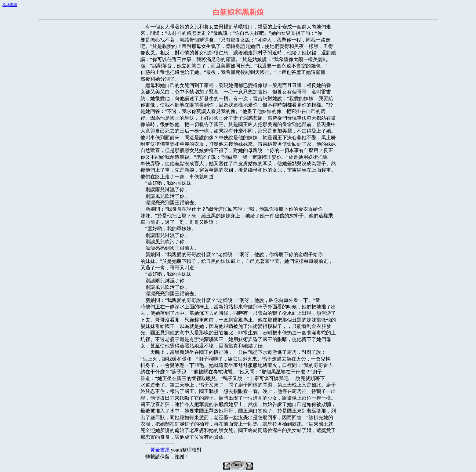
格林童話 (10, 5)
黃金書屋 (160, 450)
